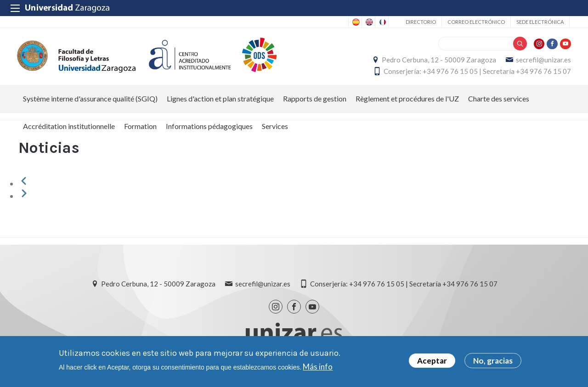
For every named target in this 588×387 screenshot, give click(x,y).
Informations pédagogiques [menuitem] (209, 131)
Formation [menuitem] (140, 131)
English (368, 22)
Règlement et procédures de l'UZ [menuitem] (407, 104)
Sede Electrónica (540, 22)
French (382, 22)
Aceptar (432, 361)
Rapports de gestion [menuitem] (315, 104)
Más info (318, 367)
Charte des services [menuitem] (499, 104)
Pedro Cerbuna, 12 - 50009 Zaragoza (438, 62)
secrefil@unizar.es (542, 62)
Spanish (355, 22)
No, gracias (493, 361)
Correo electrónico (476, 22)
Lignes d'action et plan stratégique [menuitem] (220, 104)
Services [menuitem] (275, 131)
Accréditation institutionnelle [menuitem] (69, 131)
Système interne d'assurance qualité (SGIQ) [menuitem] (90, 104)
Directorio (421, 22)
